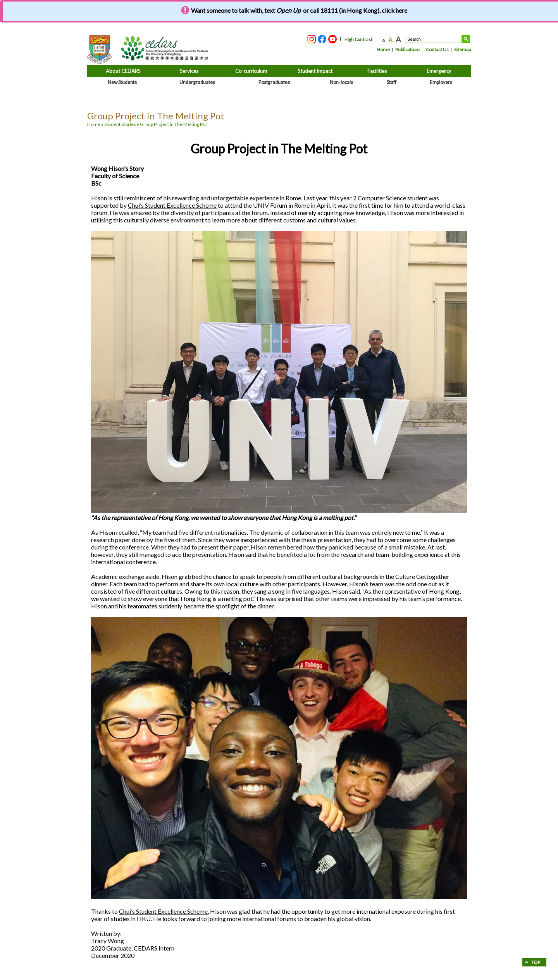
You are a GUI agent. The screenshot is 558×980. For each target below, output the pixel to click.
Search (466, 39)
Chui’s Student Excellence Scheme (172, 205)
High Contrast (358, 39)
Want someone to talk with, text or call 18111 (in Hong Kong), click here (299, 10)
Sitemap (462, 49)
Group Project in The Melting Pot (173, 124)
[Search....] (433, 39)
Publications (408, 49)
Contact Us (437, 49)
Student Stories (120, 124)
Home (383, 49)
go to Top (534, 962)
